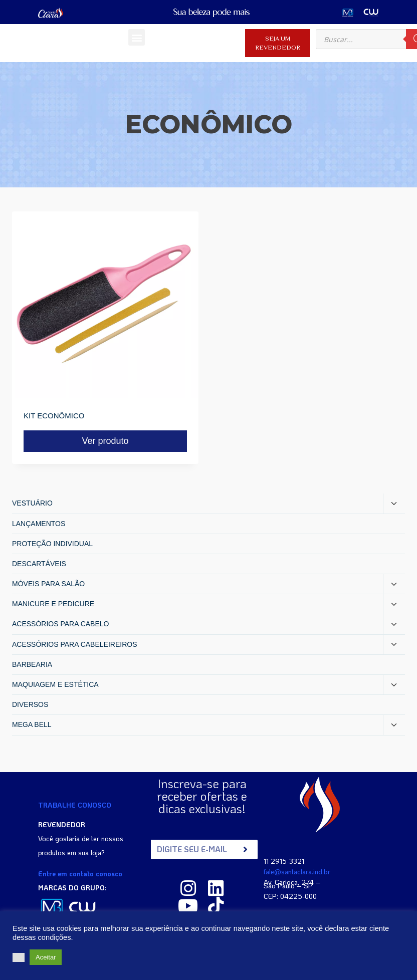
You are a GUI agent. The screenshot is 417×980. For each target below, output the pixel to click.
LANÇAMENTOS (39, 524)
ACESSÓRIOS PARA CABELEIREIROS (74, 644)
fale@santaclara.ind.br (297, 871)
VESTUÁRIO (32, 503)
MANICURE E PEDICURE (53, 604)
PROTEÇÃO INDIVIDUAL (52, 544)
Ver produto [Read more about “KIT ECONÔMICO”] (105, 441)
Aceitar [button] (46, 957)
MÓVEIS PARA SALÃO (48, 584)
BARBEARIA (32, 664)
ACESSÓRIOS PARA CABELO (60, 624)
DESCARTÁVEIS (39, 564)
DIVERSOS (30, 704)
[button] (137, 37)
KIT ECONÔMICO (54, 416)
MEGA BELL (32, 724)
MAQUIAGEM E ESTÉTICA (55, 684)
